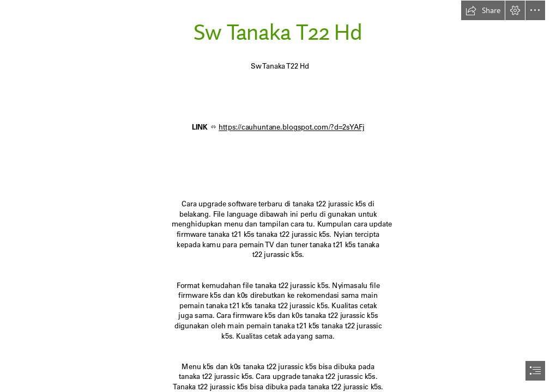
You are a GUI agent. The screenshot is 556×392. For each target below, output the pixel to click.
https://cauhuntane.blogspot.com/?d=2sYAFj (291, 127)
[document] (278, 196)
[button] (483, 10)
